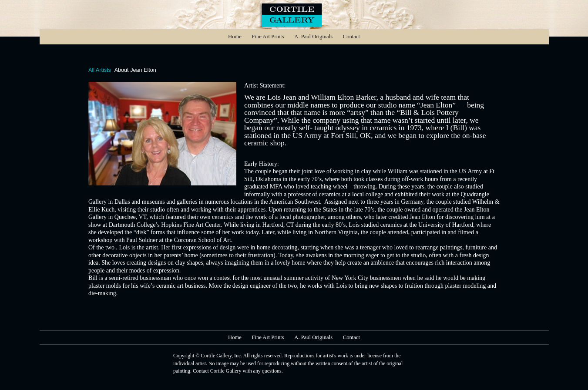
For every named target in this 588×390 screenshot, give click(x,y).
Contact (351, 37)
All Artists (100, 70)
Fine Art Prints (268, 37)
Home (235, 37)
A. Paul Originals (313, 37)
